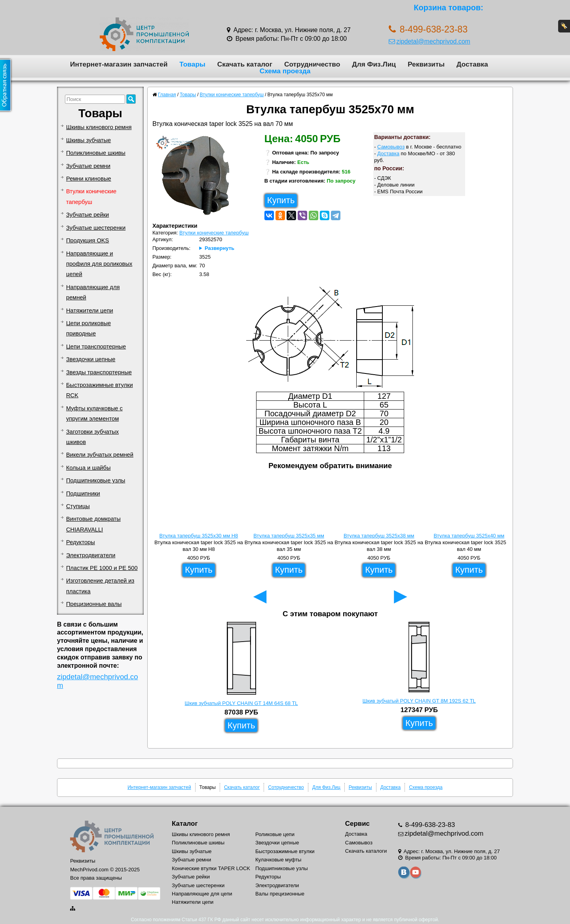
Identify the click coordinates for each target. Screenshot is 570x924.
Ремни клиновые (89, 179)
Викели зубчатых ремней (100, 455)
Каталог (185, 824)
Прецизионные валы (94, 604)
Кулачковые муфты (278, 860)
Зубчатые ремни (88, 166)
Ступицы (78, 506)
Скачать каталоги (366, 851)
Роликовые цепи (275, 834)
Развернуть (219, 248)
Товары (192, 64)
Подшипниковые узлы (96, 480)
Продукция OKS (87, 240)
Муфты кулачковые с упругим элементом (94, 413)
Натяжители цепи (90, 311)
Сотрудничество (312, 64)
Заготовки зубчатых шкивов (92, 437)
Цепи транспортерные (96, 347)
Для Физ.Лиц (374, 64)
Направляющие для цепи (202, 894)
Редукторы (81, 542)
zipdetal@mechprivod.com (429, 41)
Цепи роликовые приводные (88, 328)
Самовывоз (391, 147)
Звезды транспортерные (99, 372)
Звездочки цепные (91, 359)
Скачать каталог (245, 64)
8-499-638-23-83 (429, 825)
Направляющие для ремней (93, 292)
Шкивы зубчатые (88, 140)
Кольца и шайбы (88, 468)
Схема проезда (285, 71)
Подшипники (83, 493)
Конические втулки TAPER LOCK (211, 868)
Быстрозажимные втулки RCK (100, 390)
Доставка (472, 64)
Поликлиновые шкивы (96, 153)
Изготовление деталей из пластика (100, 586)
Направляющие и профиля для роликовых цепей (99, 264)
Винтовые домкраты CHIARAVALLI (93, 524)
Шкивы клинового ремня (99, 127)
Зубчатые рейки (87, 215)
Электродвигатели (91, 555)
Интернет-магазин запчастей (119, 64)
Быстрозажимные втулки (285, 851)
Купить (281, 200)
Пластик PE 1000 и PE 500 (102, 568)
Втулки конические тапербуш (91, 196)
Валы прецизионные (280, 894)
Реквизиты (426, 64)
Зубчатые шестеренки (96, 228)
